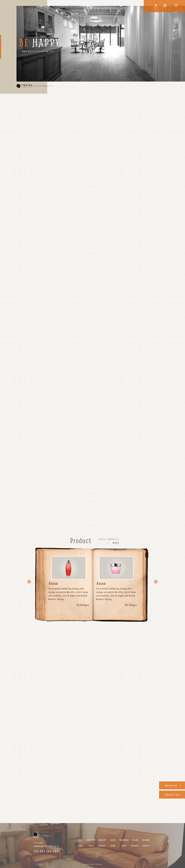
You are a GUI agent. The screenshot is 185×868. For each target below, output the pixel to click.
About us (172, 795)
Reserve (171, 785)
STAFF (80, 846)
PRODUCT (102, 846)
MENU (113, 840)
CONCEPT (102, 840)
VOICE (91, 846)
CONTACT (146, 846)
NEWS (113, 846)
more (116, 543)
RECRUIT (135, 846)
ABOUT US (91, 840)
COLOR (135, 840)
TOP (80, 840)
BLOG (124, 846)
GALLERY (146, 840)
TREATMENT (124, 840)
